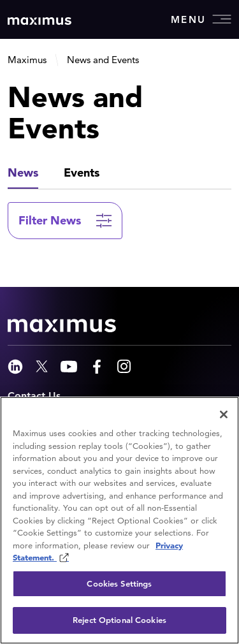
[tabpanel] (119, 233)
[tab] (23, 174)
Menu (201, 19)
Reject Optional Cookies (119, 620)
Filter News (50, 220)
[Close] (224, 414)
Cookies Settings (119, 584)
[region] (119, 520)
